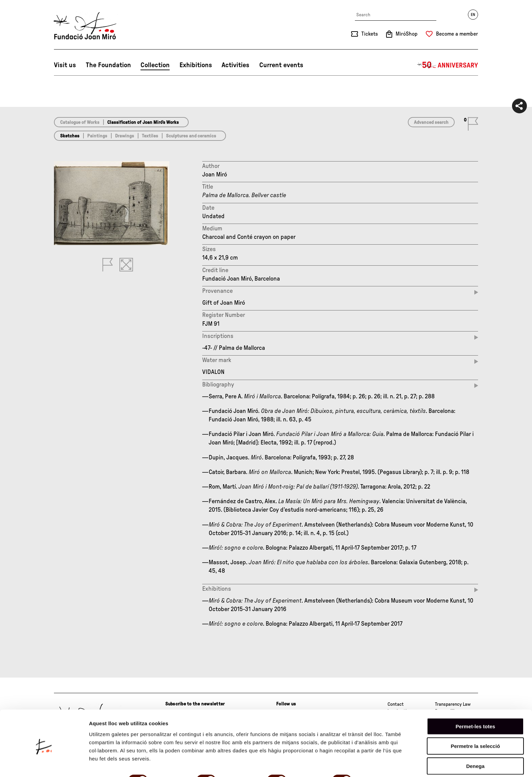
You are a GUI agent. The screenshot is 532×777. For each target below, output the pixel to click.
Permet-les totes (476, 699)
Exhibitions (196, 65)
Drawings (125, 136)
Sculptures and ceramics (191, 136)
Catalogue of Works (80, 122)
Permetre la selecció (475, 719)
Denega (475, 739)
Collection (155, 65)
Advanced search (431, 122)
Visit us (65, 65)
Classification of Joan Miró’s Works (143, 122)
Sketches (70, 136)
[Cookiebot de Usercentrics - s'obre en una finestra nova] (44, 764)
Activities (235, 65)
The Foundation (108, 65)
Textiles (150, 136)
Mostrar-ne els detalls (115, 764)
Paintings (97, 136)
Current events (281, 65)
